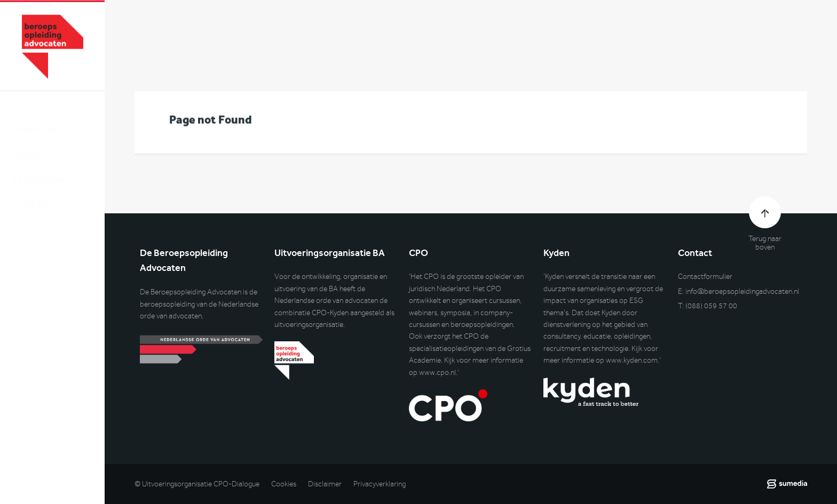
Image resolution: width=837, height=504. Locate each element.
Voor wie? (33, 195)
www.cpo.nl (437, 373)
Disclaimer (325, 484)
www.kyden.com (632, 360)
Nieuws (27, 145)
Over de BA (35, 120)
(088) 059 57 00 (711, 306)
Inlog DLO (58, 282)
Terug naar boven (765, 243)
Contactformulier (705, 277)
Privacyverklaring (380, 484)
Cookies (284, 484)
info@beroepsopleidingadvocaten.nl (742, 291)
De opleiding (40, 170)
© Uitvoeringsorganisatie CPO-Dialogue (197, 484)
